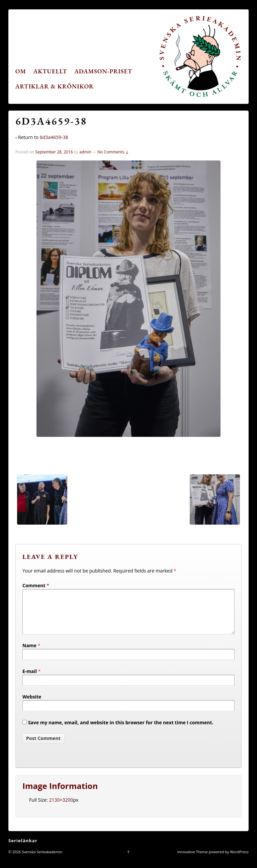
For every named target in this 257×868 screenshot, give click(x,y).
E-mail (30, 679)
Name (29, 653)
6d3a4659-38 (54, 137)
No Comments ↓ (113, 152)
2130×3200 (61, 808)
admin (85, 152)
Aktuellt (50, 71)
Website (32, 705)
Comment (36, 585)
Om (21, 71)
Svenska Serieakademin (41, 860)
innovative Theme (193, 860)
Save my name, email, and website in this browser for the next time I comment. (121, 730)
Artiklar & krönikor (55, 86)
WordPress (239, 860)
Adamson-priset (103, 71)
